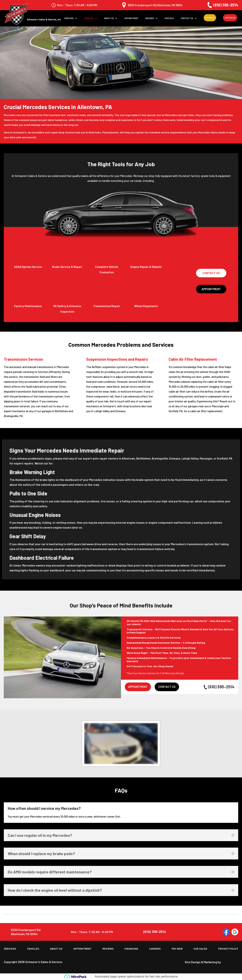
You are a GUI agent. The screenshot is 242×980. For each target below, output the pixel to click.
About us (109, 18)
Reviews (150, 18)
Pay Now (210, 18)
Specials (169, 18)
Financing (131, 949)
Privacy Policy (228, 949)
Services (69, 18)
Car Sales (230, 18)
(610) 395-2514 (222, 5)
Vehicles (89, 18)
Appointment (131, 18)
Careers (155, 949)
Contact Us (187, 18)
